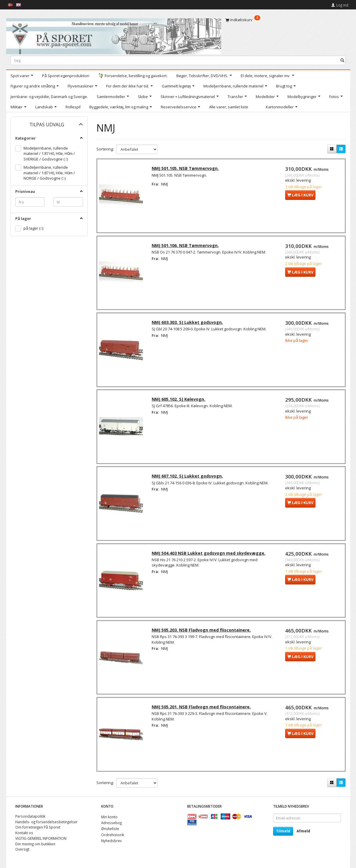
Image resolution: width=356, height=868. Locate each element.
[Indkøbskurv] (286, 20)
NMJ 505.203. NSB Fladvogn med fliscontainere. (202, 634)
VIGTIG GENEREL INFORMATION (41, 838)
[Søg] (342, 60)
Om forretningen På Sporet (38, 827)
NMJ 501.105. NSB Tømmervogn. (186, 169)
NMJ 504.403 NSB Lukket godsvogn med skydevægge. (210, 557)
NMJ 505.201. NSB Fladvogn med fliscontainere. (202, 712)
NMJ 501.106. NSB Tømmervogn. (186, 247)
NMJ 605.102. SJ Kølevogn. (180, 402)
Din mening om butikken (35, 844)
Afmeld (303, 831)
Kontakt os (24, 833)
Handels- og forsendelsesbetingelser (46, 822)
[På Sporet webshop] (114, 35)
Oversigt (22, 849)
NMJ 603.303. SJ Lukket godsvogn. (188, 324)
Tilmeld (283, 831)
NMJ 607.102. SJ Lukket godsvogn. (188, 479)
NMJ (166, 185)
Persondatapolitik (30, 816)
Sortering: (105, 149)
